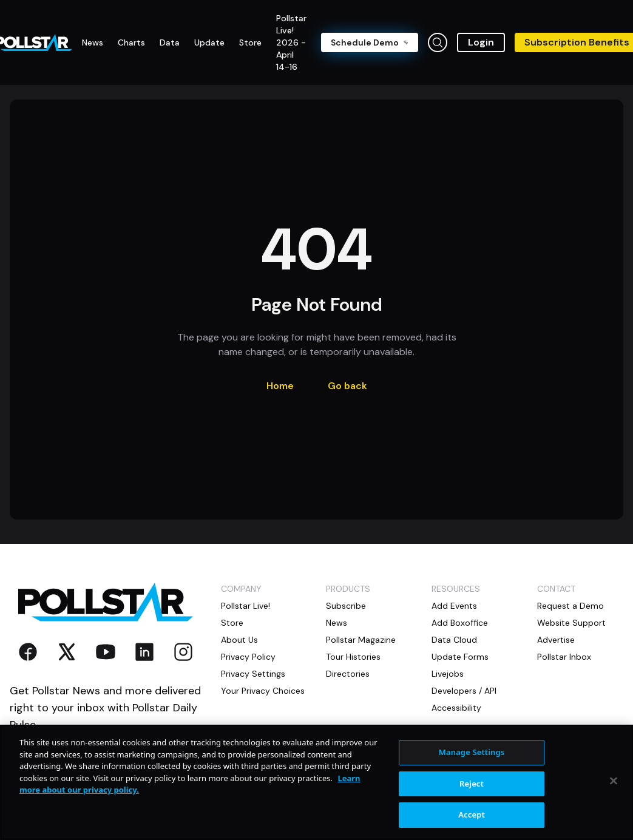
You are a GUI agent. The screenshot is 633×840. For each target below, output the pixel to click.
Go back (347, 386)
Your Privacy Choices (263, 691)
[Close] (614, 781)
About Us (239, 640)
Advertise (556, 640)
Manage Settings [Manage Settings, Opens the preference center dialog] (472, 752)
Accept (472, 815)
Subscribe (346, 606)
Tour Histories (353, 657)
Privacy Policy (248, 657)
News (337, 623)
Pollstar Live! (245, 606)
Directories (348, 674)
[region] (316, 782)
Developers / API (464, 691)
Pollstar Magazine (361, 640)
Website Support (571, 623)
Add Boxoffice (460, 623)
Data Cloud (454, 640)
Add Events (454, 606)
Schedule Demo (370, 42)
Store (232, 623)
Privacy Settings (253, 674)
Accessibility (456, 708)
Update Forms (460, 657)
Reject (472, 784)
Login (481, 42)
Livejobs (448, 674)
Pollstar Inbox (564, 657)
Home (280, 386)
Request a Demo (570, 606)
